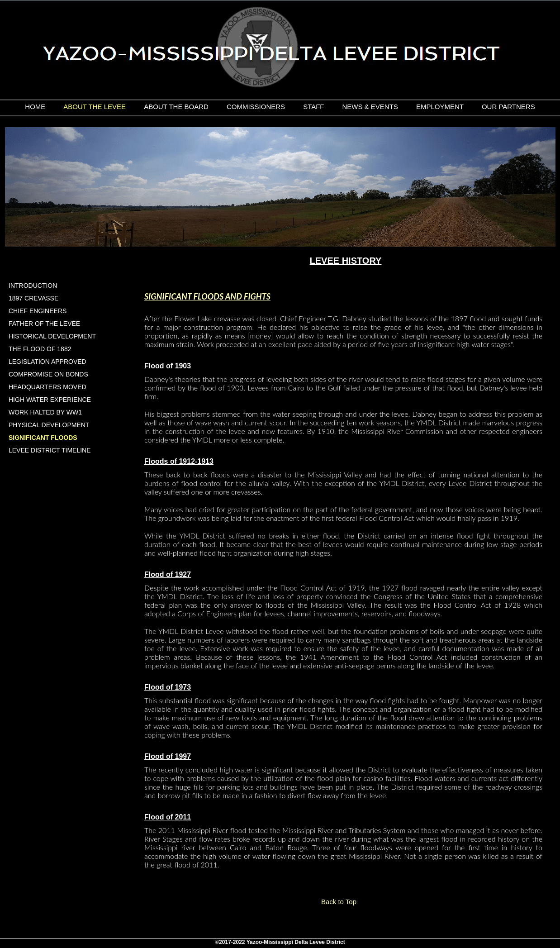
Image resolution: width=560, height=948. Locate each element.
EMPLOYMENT (440, 107)
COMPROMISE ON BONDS (48, 374)
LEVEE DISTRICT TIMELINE (50, 450)
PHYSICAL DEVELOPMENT (49, 425)
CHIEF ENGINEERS (38, 311)
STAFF (313, 107)
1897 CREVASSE (33, 298)
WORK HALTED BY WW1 (45, 412)
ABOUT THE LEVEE (95, 107)
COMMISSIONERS (256, 107)
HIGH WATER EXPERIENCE (50, 400)
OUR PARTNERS (508, 107)
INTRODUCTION (33, 286)
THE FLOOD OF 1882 (40, 349)
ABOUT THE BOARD (176, 107)
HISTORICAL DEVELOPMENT (52, 336)
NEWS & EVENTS (370, 107)
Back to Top (339, 902)
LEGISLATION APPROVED (47, 362)
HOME (35, 107)
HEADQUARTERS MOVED (47, 387)
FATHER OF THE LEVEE (44, 324)
